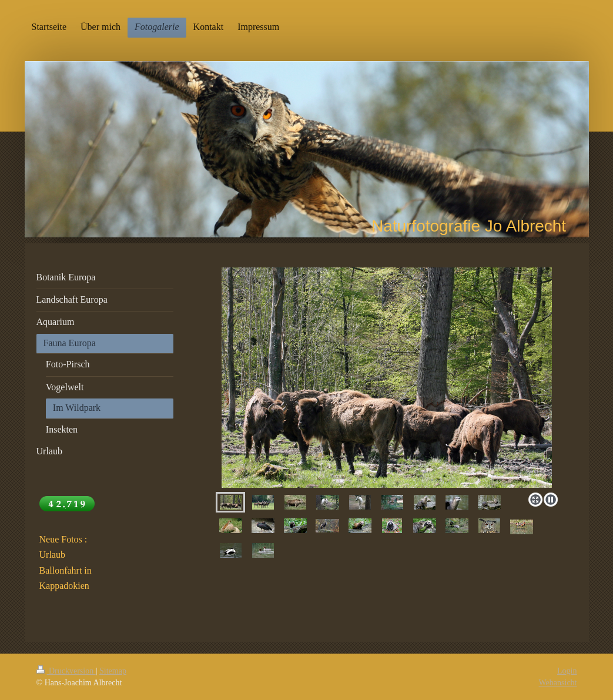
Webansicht (558, 683)
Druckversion (66, 671)
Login (567, 671)
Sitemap (113, 671)
